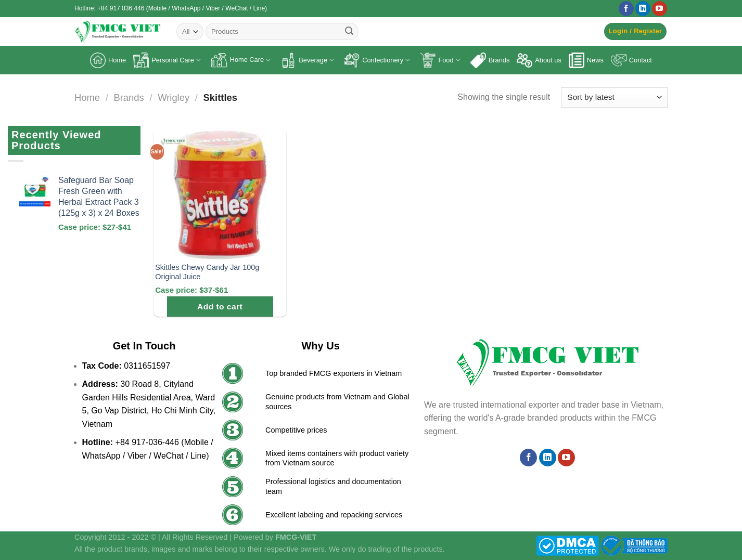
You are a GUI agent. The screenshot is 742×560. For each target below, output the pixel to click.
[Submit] (349, 32)
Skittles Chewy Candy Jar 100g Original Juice (207, 272)
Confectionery (377, 60)
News (586, 60)
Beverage (307, 60)
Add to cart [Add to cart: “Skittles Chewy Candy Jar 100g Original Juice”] (220, 307)
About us (539, 60)
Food (440, 60)
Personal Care (167, 60)
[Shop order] (614, 97)
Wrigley (174, 97)
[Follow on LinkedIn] (643, 9)
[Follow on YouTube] (660, 9)
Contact (631, 60)
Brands (490, 60)
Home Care (241, 60)
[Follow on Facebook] (626, 9)
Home (108, 60)
